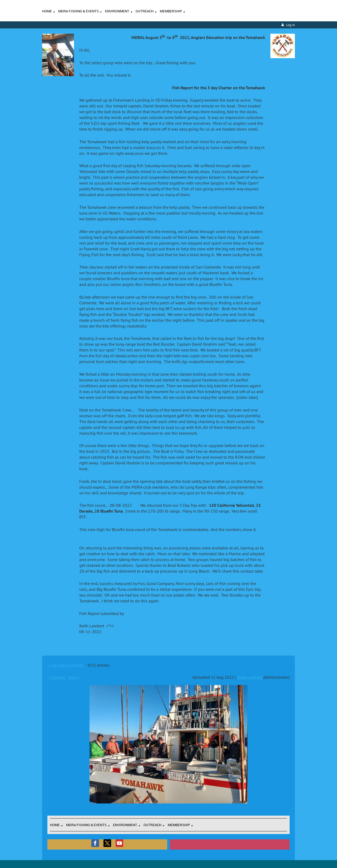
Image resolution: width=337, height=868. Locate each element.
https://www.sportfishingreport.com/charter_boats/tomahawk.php (138, 535)
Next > (74, 677)
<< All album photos (66, 665)
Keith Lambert (250, 677)
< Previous (57, 677)
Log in (291, 25)
